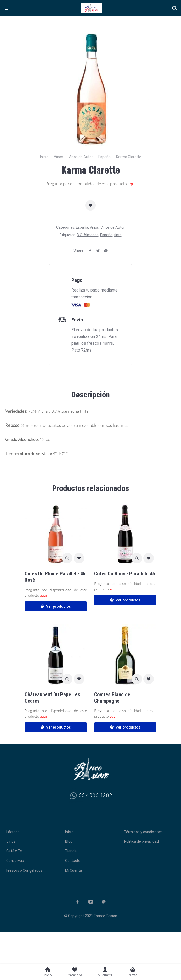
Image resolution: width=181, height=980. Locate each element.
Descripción (90, 395)
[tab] (90, 395)
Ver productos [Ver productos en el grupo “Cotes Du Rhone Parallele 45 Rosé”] (56, 606)
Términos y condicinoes (143, 832)
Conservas (15, 861)
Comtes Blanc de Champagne (112, 698)
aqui (132, 184)
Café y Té (14, 851)
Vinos (58, 157)
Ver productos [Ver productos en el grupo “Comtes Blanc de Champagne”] (125, 727)
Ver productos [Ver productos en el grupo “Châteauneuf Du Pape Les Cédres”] (56, 727)
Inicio (44, 157)
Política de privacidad (141, 841)
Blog (69, 841)
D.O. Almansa (88, 235)
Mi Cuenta (73, 870)
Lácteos (13, 832)
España (104, 157)
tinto (118, 235)
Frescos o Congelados (24, 870)
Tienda (71, 851)
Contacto (73, 861)
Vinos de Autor (81, 157)
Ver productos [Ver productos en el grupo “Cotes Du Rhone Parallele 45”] (125, 600)
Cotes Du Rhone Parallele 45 (125, 574)
